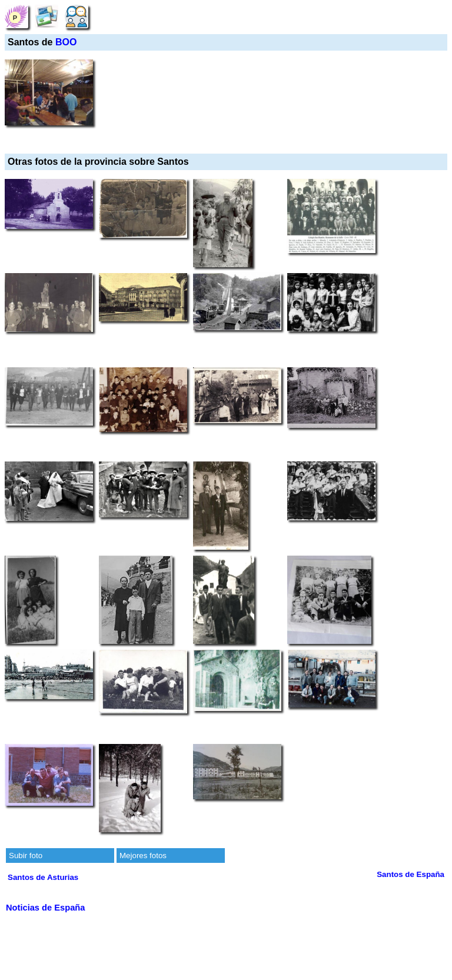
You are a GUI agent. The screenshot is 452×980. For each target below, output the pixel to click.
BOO (66, 42)
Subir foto (26, 856)
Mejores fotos (143, 856)
